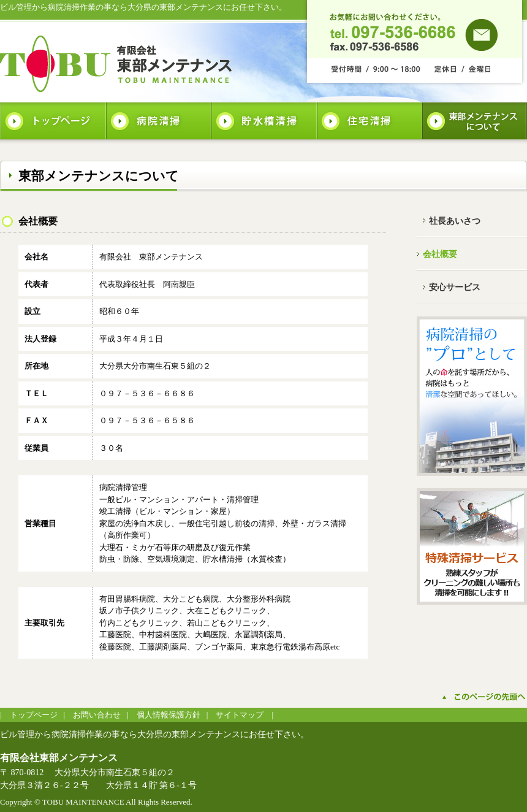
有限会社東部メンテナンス (116, 63)
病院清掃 (158, 121)
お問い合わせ (97, 715)
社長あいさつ (455, 221)
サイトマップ (240, 715)
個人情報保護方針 (169, 715)
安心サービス (455, 287)
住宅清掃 (369, 121)
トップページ (53, 121)
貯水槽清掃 (263, 121)
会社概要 (440, 254)
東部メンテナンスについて (474, 121)
